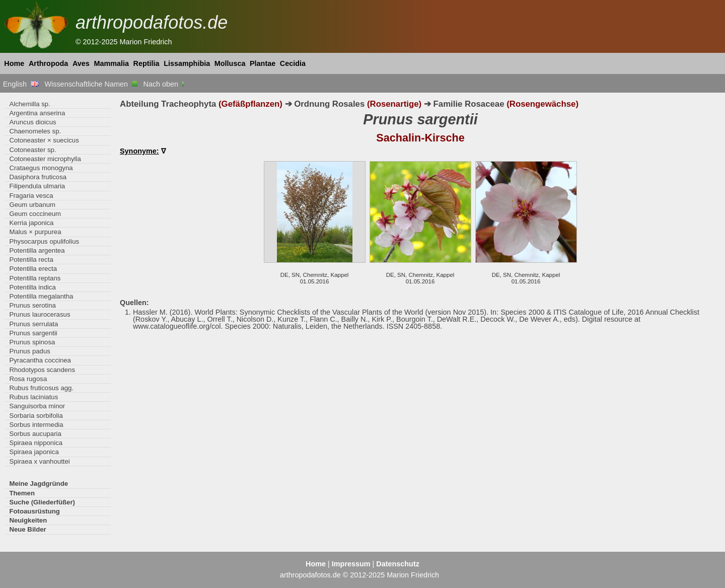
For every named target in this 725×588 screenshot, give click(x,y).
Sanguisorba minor (37, 406)
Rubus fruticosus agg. (41, 388)
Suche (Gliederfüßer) (42, 502)
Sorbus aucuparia (35, 434)
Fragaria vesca (31, 196)
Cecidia (293, 63)
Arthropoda (48, 63)
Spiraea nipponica (36, 443)
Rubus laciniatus (33, 397)
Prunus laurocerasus (40, 314)
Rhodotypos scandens (42, 370)
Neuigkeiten (28, 520)
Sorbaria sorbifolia (36, 416)
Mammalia (111, 63)
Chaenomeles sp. (35, 131)
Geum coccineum (35, 214)
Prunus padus (29, 351)
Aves (81, 63)
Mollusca (230, 63)
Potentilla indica (32, 287)
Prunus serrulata (33, 324)
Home (14, 63)
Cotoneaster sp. (32, 150)
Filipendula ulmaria (37, 186)
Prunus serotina (32, 305)
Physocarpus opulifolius (44, 241)
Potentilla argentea (37, 250)
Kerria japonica (31, 223)
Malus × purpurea (35, 232)
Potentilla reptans (35, 278)
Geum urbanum (32, 205)
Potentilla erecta (33, 269)
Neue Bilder (27, 529)
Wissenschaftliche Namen (91, 84)
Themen (22, 493)
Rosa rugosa (28, 379)
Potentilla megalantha (41, 296)
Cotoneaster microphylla (45, 159)
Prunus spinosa (32, 342)
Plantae (263, 63)
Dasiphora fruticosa (38, 177)
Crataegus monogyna (41, 168)
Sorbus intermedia (36, 425)
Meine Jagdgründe (39, 484)
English (21, 84)
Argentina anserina (37, 113)
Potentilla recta (31, 260)
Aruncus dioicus (32, 122)
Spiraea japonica (34, 452)
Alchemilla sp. (29, 104)
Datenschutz (398, 564)
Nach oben (165, 84)
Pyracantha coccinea (40, 360)
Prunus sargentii (33, 333)
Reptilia (147, 63)
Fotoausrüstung (34, 511)
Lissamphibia (187, 63)
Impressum (351, 564)
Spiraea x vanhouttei (39, 461)
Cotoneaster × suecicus (44, 140)
